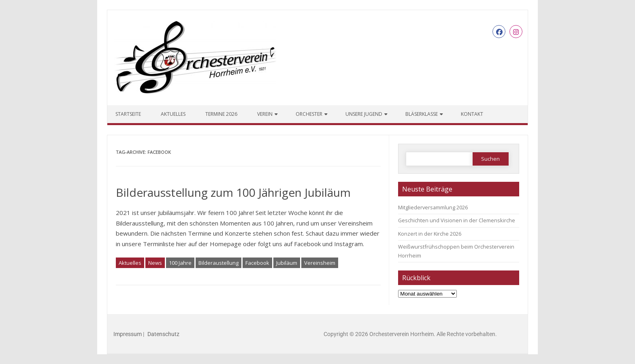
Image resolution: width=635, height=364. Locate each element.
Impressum (128, 334)
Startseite (128, 114)
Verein (265, 114)
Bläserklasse (422, 114)
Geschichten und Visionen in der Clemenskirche (457, 220)
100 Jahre (180, 263)
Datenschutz (163, 334)
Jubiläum (287, 263)
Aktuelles (173, 114)
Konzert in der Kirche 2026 (430, 234)
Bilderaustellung (218, 263)
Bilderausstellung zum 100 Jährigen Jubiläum (233, 192)
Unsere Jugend (364, 114)
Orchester (309, 114)
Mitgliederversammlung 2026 (433, 207)
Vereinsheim (320, 263)
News (155, 263)
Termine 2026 (221, 114)
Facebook (257, 263)
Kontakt (472, 114)
